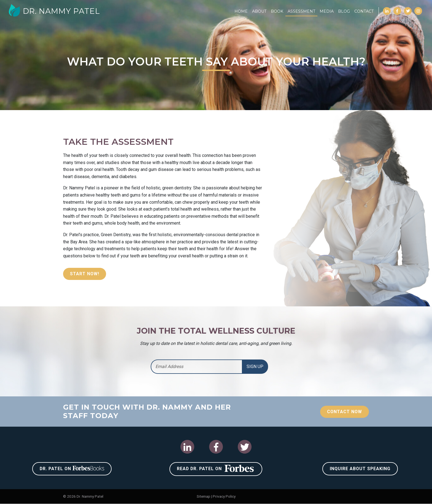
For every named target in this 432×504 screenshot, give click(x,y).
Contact (364, 11)
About (259, 11)
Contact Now (344, 412)
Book (277, 11)
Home (241, 11)
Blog (344, 11)
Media (327, 11)
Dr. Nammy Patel (54, 11)
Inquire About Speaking (360, 469)
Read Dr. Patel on (216, 468)
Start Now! (85, 274)
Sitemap (203, 496)
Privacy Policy (224, 496)
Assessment (301, 11)
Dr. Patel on (72, 468)
